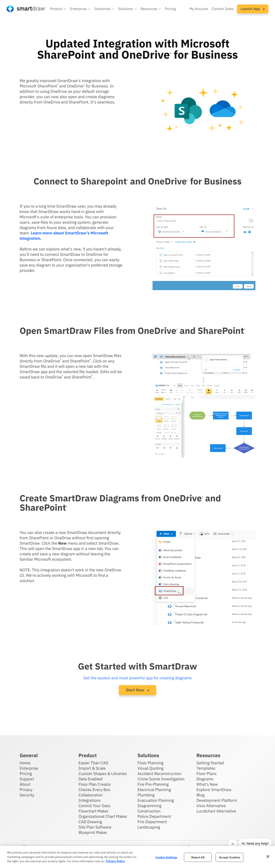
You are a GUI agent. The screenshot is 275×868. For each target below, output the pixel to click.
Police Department (154, 816)
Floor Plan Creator (95, 784)
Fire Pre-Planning (153, 784)
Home (25, 763)
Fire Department (152, 822)
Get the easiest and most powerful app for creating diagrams (137, 678)
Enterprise (29, 768)
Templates (206, 768)
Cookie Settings (166, 857)
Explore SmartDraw (214, 790)
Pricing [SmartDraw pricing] (170, 9)
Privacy (26, 790)
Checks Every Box (95, 790)
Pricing (26, 774)
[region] (137, 857)
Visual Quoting (150, 768)
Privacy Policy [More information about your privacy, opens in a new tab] (115, 861)
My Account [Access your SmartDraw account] (199, 9)
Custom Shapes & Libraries (103, 774)
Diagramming (149, 806)
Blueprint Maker (93, 832)
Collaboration (91, 795)
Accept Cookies (229, 857)
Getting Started (210, 763)
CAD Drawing (90, 822)
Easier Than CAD (94, 763)
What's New (207, 784)
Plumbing (146, 795)
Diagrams (205, 779)
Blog (200, 795)
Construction (149, 811)
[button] (58, 9)
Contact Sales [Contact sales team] (223, 9)
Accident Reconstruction (159, 774)
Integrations (90, 800)
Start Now (137, 690)
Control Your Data (94, 806)
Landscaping (149, 827)
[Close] (268, 856)
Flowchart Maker (94, 811)
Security (27, 795)
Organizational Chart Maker (103, 816)
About (25, 784)
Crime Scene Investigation (161, 779)
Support (27, 779)
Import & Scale (92, 768)
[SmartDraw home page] (26, 9)
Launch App (253, 9)
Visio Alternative (211, 806)
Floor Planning (150, 763)
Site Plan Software (95, 827)
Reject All (198, 857)
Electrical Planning (154, 790)
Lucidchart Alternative (216, 811)
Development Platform (217, 800)
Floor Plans (206, 774)
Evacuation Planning (156, 800)
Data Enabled (91, 779)
